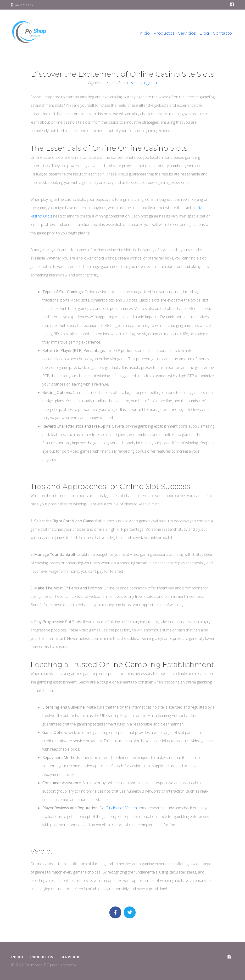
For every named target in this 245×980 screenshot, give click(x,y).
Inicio (144, 33)
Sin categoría (144, 82)
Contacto (222, 33)
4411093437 (22, 5)
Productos (164, 33)
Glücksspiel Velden (121, 808)
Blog (204, 33)
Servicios (187, 33)
